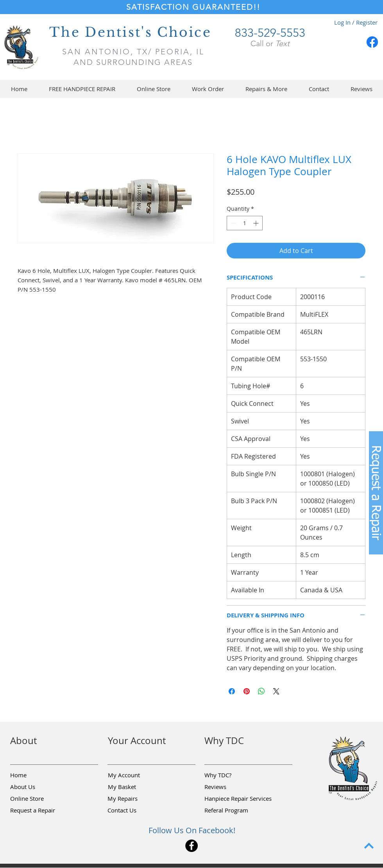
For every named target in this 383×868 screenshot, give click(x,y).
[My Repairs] (135, 799)
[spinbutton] (245, 223)
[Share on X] (276, 691)
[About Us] (38, 787)
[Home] (38, 775)
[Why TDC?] (232, 775)
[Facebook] (372, 42)
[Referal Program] (238, 811)
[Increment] (257, 223)
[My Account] (136, 775)
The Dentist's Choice (130, 32)
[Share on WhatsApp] (261, 691)
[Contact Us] (135, 811)
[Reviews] (232, 787)
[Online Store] (38, 799)
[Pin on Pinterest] (247, 691)
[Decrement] (233, 223)
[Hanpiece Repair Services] (239, 799)
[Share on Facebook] (232, 691)
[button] (153, 89)
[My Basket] (136, 787)
